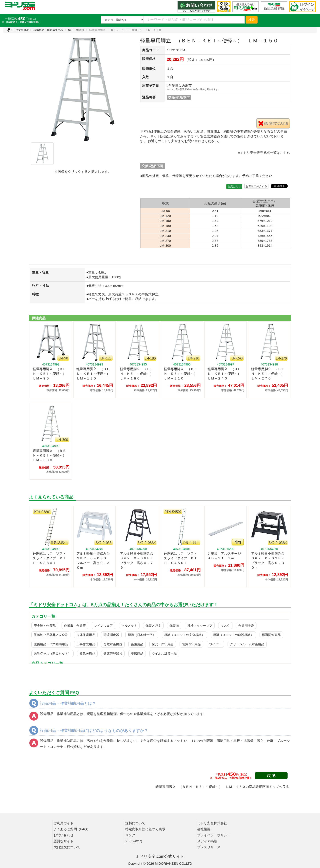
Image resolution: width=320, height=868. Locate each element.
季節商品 (137, 653)
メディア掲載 (207, 841)
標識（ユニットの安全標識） (184, 635)
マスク (225, 626)
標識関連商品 (271, 635)
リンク (130, 835)
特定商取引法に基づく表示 (145, 829)
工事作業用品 (86, 644)
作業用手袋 (246, 626)
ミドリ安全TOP (18, 30)
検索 (252, 20)
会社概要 (204, 829)
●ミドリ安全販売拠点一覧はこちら (264, 153)
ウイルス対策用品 (164, 653)
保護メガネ (153, 626)
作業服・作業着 (75, 626)
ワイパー (215, 644)
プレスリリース (209, 847)
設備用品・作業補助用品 (48, 30)
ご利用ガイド (64, 823)
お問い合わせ (64, 835)
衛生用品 (137, 644)
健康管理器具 (113, 653)
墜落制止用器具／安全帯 (51, 635)
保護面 (174, 626)
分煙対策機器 (113, 644)
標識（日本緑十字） (142, 635)
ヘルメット (129, 626)
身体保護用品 (86, 635)
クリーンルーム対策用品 (247, 644)
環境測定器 (111, 635)
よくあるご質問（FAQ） (72, 829)
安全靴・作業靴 (45, 626)
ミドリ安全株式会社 (212, 823)
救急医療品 (87, 653)
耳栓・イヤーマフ (200, 626)
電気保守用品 (191, 644)
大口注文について (67, 847)
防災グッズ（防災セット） (52, 653)
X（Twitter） (135, 841)
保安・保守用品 (163, 644)
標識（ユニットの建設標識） (233, 635)
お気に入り (234, 187)
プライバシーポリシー (214, 835)
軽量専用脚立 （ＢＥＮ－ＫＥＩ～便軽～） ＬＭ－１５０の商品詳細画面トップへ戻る (222, 787)
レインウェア (104, 626)
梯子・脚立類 (76, 30)
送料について (135, 823)
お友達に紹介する (256, 186)
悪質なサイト (64, 841)
